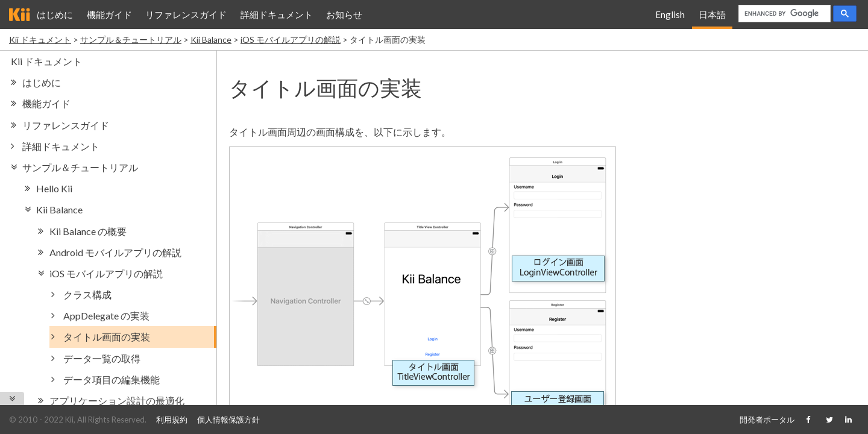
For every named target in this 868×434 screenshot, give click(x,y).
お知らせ (344, 14)
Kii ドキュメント (40, 39)
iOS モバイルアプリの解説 (291, 39)
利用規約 (172, 420)
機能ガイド (109, 14)
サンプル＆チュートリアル (131, 39)
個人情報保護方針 (228, 420)
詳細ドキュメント (277, 14)
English (670, 14)
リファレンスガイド (186, 14)
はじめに (55, 14)
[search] (785, 14)
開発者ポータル (767, 420)
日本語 (712, 14)
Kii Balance (211, 39)
